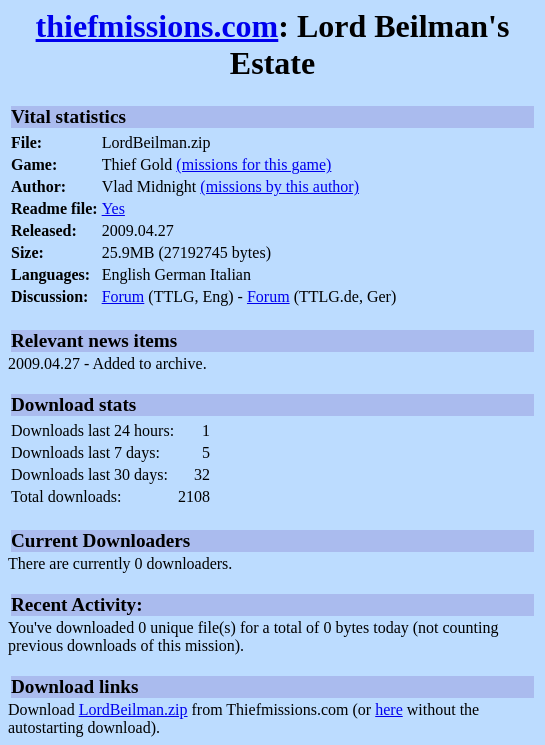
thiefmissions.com (157, 26)
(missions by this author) (279, 186)
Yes (113, 208)
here (389, 709)
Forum (123, 296)
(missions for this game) (253, 164)
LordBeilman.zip (133, 709)
